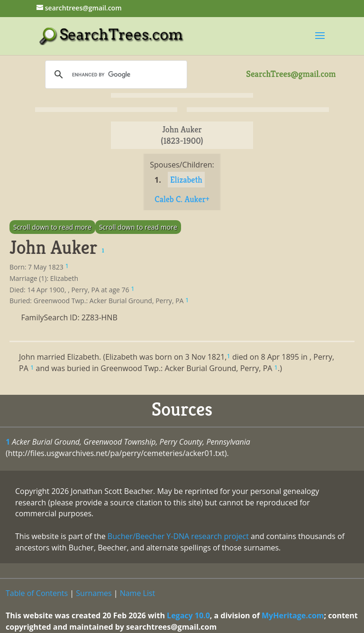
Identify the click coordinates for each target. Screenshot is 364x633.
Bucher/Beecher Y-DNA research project (178, 536)
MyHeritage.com (293, 615)
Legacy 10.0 (188, 615)
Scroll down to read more (52, 227)
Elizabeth (186, 180)
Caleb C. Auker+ (182, 199)
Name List (138, 593)
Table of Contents (37, 593)
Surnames (94, 593)
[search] (115, 74)
